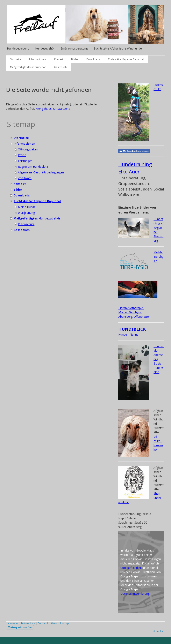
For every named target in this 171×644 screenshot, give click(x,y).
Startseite (16, 59)
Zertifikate (25, 178)
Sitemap (64, 623)
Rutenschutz (26, 224)
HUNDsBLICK (132, 329)
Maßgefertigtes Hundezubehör (28, 67)
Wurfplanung (26, 213)
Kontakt (59, 59)
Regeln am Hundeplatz (33, 167)
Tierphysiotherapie (131, 308)
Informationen (38, 59)
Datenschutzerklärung (135, 594)
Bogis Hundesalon (159, 368)
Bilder (75, 59)
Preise (22, 155)
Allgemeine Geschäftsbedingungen (41, 172)
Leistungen (25, 161)
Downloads (93, 59)
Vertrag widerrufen (20, 627)
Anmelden (159, 631)
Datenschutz (28, 623)
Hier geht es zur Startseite (53, 109)
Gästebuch (60, 67)
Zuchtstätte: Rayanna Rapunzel (126, 59)
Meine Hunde (27, 207)
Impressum (12, 623)
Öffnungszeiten (28, 149)
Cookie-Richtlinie (131, 568)
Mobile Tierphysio (158, 257)
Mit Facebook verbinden (134, 151)
